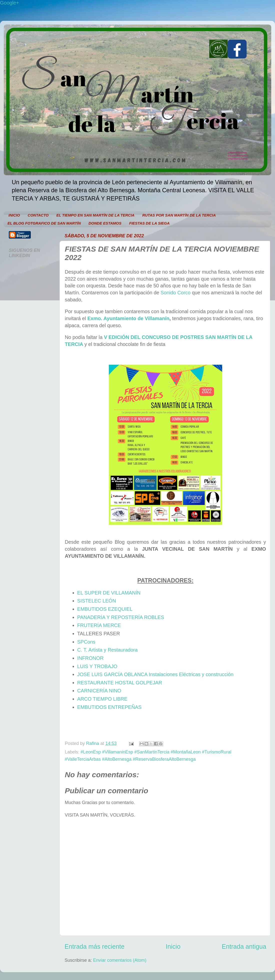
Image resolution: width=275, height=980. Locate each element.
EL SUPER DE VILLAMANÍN (109, 593)
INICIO (14, 215)
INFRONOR (91, 658)
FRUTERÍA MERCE (99, 625)
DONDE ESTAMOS (105, 223)
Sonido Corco (176, 293)
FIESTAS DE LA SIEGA (149, 223)
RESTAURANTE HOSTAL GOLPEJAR (120, 683)
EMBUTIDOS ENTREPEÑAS (109, 707)
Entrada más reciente (94, 946)
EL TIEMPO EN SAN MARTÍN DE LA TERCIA (95, 215)
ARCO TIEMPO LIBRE (102, 699)
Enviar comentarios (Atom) (120, 960)
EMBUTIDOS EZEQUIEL (105, 609)
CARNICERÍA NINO (99, 691)
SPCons (86, 642)
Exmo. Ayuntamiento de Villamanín (128, 318)
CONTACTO (38, 215)
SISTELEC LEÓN (97, 601)
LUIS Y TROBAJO (97, 666)
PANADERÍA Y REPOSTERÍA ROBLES (121, 617)
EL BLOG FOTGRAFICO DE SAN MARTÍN (44, 223)
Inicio (173, 946)
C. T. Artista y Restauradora (108, 650)
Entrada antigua (244, 946)
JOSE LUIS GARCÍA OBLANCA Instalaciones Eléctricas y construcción (155, 674)
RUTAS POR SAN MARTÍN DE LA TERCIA (179, 215)
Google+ (10, 3)
